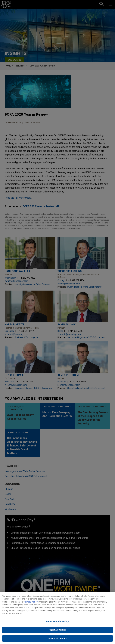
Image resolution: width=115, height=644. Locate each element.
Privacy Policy (31, 602)
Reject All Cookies (57, 630)
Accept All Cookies (57, 638)
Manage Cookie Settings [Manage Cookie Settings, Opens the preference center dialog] (57, 621)
